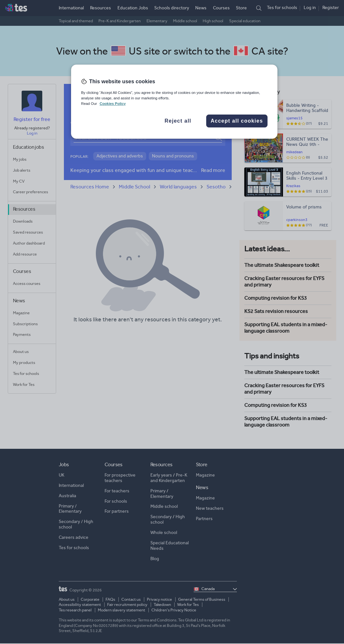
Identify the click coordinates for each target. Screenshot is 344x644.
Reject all (178, 121)
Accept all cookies (237, 121)
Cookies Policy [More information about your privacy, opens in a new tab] (113, 104)
